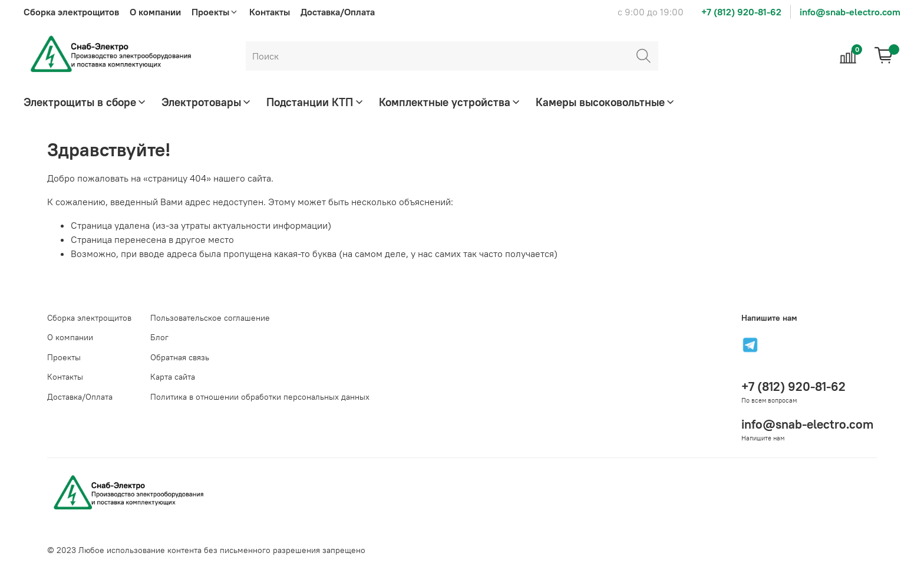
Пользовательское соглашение (210, 318)
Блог (159, 337)
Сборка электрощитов (71, 12)
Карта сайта (173, 377)
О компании (155, 12)
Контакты (270, 12)
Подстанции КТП (315, 102)
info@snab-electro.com (850, 12)
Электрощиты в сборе (85, 102)
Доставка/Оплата (338, 12)
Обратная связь (180, 357)
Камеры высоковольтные (606, 102)
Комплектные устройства (450, 102)
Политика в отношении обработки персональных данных (260, 397)
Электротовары (207, 102)
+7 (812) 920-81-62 (741, 12)
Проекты (64, 357)
